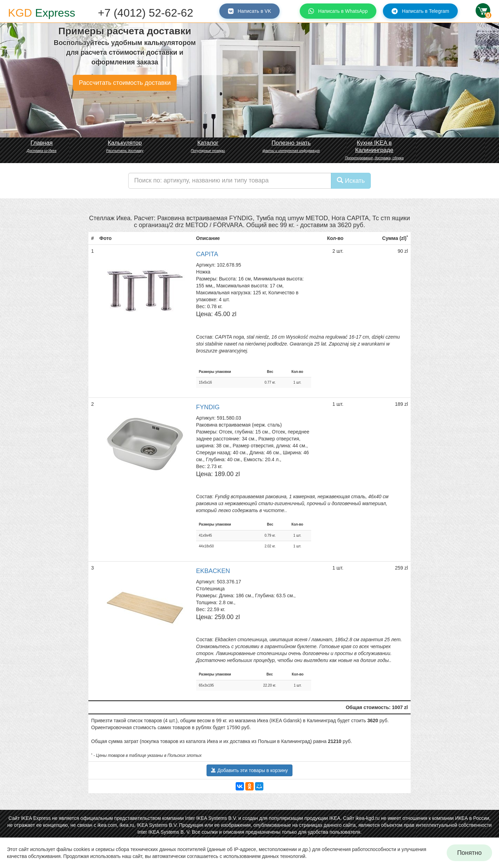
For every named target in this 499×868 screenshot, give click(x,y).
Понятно (469, 853)
